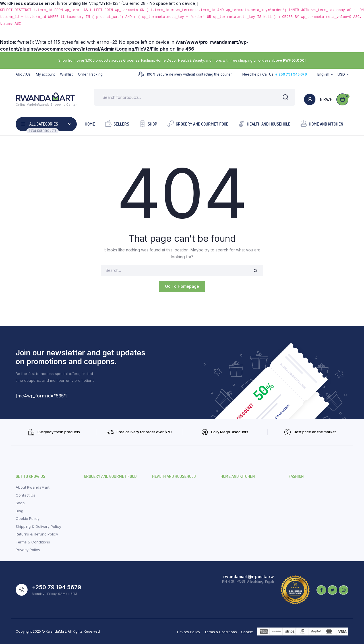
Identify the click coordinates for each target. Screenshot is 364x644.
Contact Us (25, 495)
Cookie (247, 632)
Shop (148, 124)
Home (90, 124)
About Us (23, 74)
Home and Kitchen (322, 124)
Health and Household (264, 124)
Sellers (117, 124)
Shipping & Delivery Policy (38, 526)
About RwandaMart (32, 487)
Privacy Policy (28, 550)
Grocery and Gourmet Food (198, 124)
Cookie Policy (28, 518)
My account (45, 74)
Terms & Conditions (33, 542)
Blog (19, 511)
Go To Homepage (182, 286)
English (323, 74)
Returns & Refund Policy (37, 534)
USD (341, 74)
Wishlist (66, 74)
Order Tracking (90, 74)
